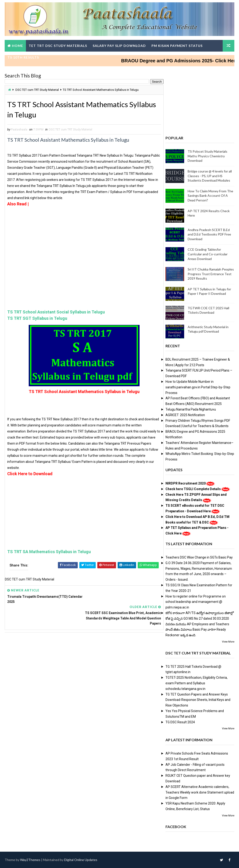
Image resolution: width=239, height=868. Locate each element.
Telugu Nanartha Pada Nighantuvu (191, 409)
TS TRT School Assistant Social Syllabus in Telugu (56, 312)
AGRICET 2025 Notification (185, 415)
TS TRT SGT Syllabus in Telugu (37, 319)
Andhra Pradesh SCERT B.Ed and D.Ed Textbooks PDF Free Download (209, 234)
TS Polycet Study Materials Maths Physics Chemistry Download (207, 156)
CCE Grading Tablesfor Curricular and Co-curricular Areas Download (208, 254)
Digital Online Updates (81, 860)
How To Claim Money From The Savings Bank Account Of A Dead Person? (210, 196)
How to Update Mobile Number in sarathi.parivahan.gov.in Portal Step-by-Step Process (198, 387)
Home (18, 46)
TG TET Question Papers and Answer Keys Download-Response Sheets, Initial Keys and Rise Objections (198, 700)
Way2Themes (30, 860)
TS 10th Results (23, 57)
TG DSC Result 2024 (180, 722)
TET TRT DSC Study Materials (58, 46)
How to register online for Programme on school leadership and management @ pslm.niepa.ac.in (196, 602)
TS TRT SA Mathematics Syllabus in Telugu (49, 552)
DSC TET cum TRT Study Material (37, 90)
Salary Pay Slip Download (119, 46)
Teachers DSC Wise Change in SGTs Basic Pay (199, 557)
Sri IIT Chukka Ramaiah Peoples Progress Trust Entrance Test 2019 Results (211, 274)
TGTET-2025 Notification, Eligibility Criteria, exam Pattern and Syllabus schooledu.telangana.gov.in (197, 683)
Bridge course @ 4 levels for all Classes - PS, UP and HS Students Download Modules (210, 176)
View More (228, 642)
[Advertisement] (83, 223)
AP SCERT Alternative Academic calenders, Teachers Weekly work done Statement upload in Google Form (200, 792)
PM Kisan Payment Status (177, 46)
